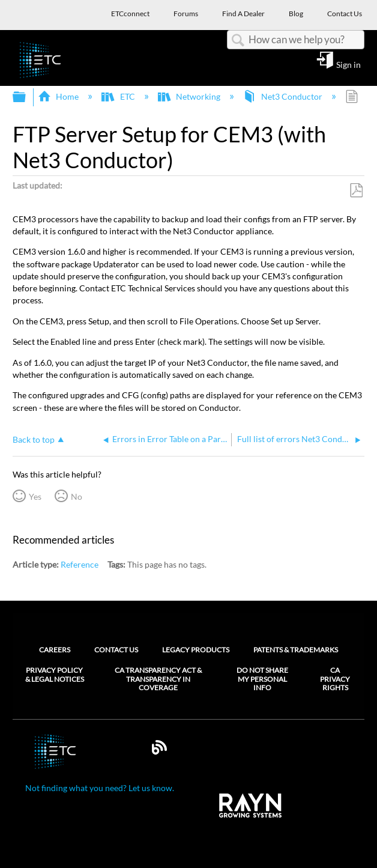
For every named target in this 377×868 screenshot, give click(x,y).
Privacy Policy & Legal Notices (55, 675)
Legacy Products (196, 650)
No (77, 496)
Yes (35, 496)
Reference (80, 564)
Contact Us (116, 650)
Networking (190, 96)
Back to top (34, 439)
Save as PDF (356, 191)
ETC (119, 96)
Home (59, 96)
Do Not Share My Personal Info (262, 679)
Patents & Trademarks (296, 650)
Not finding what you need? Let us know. (100, 788)
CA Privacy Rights (335, 679)
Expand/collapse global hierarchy (27, 97)
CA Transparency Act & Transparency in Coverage (158, 679)
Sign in (348, 64)
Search (238, 41)
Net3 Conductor (284, 96)
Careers (55, 650)
